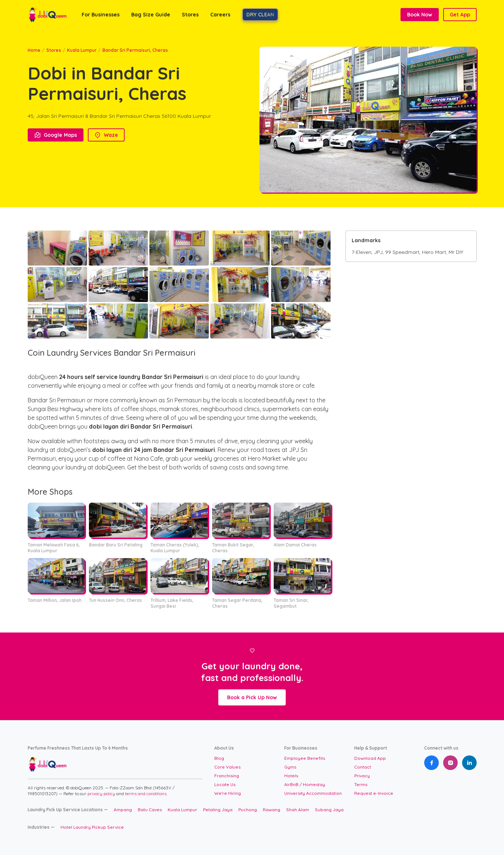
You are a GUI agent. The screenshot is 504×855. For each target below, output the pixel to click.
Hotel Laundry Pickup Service (92, 827)
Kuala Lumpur (82, 50)
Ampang (123, 810)
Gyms (290, 767)
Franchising (227, 776)
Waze (106, 135)
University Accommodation (313, 793)
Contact (363, 767)
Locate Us (225, 784)
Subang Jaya (329, 810)
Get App (460, 15)
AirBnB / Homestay (305, 784)
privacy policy (102, 794)
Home (34, 50)
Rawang (271, 810)
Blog (219, 758)
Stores (54, 50)
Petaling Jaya (218, 810)
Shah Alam (298, 810)
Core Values (227, 767)
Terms (361, 784)
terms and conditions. (146, 794)
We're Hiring (228, 793)
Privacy (362, 776)
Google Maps (56, 135)
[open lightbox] (57, 248)
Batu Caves (150, 810)
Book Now (420, 15)
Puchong (248, 810)
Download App (370, 758)
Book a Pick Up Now (252, 697)
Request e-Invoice (374, 793)
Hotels (291, 776)
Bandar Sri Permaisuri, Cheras (135, 50)
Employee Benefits (305, 758)
